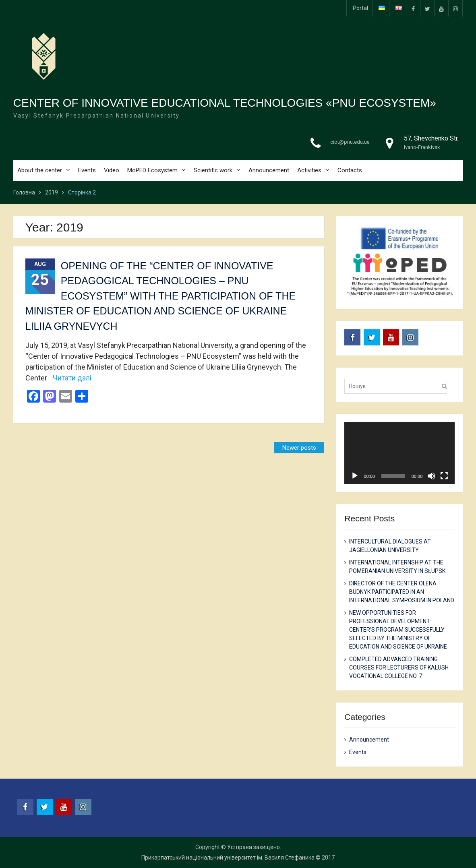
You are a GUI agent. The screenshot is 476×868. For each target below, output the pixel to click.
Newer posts (299, 448)
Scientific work (213, 170)
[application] (399, 453)
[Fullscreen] (444, 476)
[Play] (355, 476)
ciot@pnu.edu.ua (350, 142)
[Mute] (431, 476)
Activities (309, 170)
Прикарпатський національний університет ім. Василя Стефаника (228, 858)
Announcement (269, 170)
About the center (40, 170)
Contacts (350, 170)
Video (112, 170)
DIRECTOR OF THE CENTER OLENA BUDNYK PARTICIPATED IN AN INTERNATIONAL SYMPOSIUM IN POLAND (402, 592)
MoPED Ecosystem (152, 170)
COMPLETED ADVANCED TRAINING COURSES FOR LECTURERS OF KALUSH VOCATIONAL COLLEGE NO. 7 (399, 668)
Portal (360, 8)
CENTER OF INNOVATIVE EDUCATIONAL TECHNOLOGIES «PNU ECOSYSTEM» (225, 103)
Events (87, 170)
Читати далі (72, 378)
